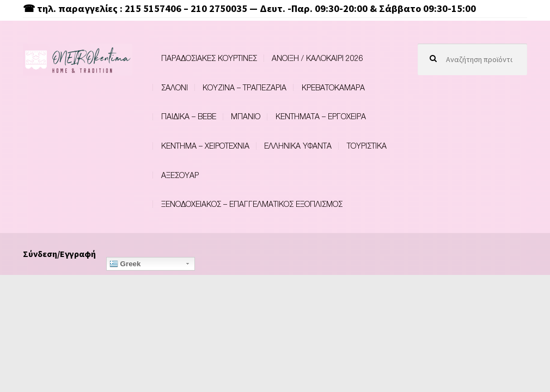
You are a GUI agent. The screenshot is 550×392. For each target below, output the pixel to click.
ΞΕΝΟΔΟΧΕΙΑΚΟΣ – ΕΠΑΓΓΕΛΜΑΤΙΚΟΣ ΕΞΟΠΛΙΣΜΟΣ (252, 204)
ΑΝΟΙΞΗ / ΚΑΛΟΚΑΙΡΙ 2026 (317, 58)
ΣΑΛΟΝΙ (175, 87)
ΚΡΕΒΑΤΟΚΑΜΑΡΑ (333, 87)
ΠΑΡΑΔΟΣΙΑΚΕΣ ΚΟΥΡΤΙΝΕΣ (209, 58)
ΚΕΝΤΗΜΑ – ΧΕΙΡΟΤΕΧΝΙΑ (205, 146)
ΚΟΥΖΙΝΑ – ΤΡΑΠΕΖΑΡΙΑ (245, 87)
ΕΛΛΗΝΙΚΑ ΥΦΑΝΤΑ (298, 146)
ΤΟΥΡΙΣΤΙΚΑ (367, 146)
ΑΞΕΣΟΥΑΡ (180, 175)
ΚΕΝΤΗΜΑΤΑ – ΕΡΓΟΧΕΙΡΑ (321, 116)
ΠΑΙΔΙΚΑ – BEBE (189, 116)
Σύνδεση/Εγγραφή (59, 254)
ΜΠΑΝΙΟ (246, 116)
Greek (125, 264)
